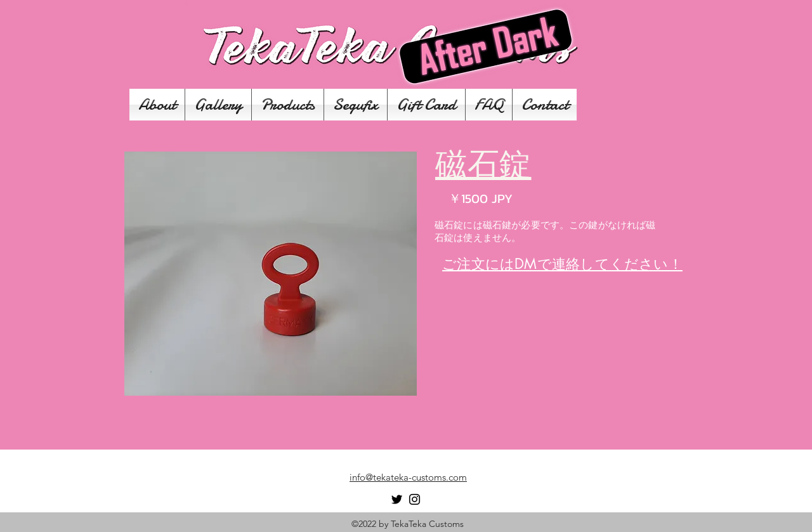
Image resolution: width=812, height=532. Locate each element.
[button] (271, 274)
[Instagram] (415, 499)
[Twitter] (397, 499)
